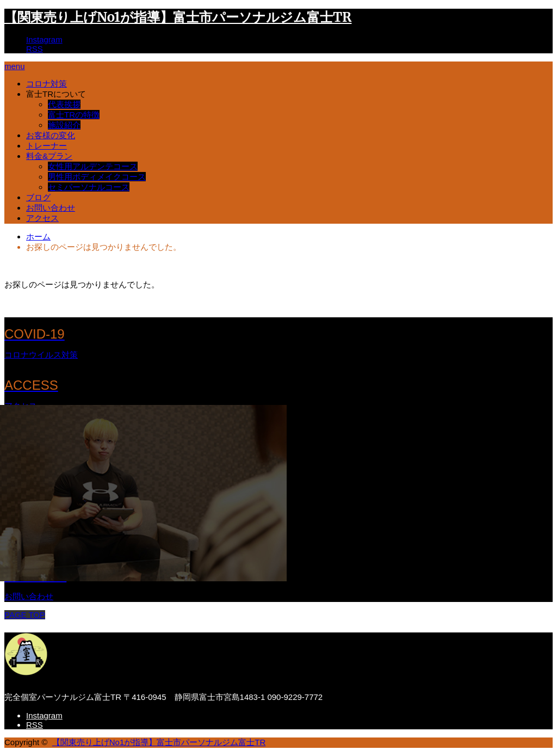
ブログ (38, 197)
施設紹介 (64, 125)
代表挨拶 (64, 104)
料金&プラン (49, 156)
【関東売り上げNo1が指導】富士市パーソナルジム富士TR (178, 17)
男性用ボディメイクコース (97, 177)
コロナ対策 (47, 84)
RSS (35, 49)
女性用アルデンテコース (93, 166)
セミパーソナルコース (89, 187)
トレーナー (47, 146)
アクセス (42, 218)
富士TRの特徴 (74, 115)
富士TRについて (56, 94)
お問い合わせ (51, 208)
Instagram (44, 39)
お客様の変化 (51, 135)
